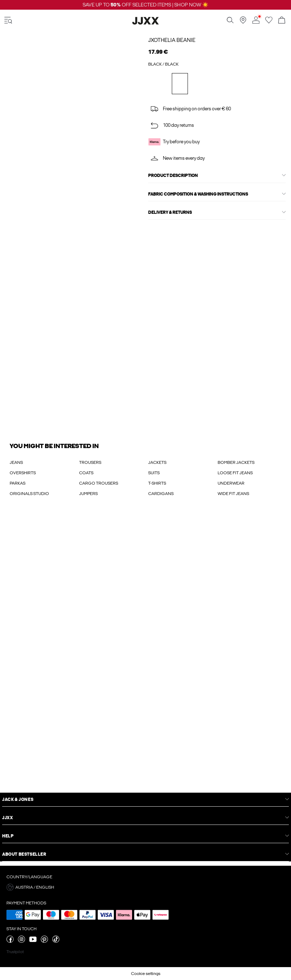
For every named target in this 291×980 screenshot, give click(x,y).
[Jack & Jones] (146, 23)
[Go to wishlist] (269, 22)
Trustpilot (15, 952)
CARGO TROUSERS (99, 483)
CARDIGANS (161, 494)
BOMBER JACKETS (236, 462)
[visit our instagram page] (21, 941)
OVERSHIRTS (23, 473)
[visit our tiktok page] (56, 941)
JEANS (16, 462)
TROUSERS (90, 462)
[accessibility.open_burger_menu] (8, 21)
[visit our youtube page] (33, 941)
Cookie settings (146, 974)
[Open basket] (282, 21)
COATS (86, 473)
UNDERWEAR (231, 483)
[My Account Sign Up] (145, 652)
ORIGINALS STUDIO (29, 494)
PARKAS (18, 483)
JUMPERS (88, 494)
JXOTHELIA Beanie (172, 40)
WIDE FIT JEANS (233, 494)
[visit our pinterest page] (44, 941)
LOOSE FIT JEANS (235, 473)
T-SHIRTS (157, 483)
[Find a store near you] (243, 22)
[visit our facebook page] (10, 941)
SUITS (154, 473)
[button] (145, 887)
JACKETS (157, 462)
